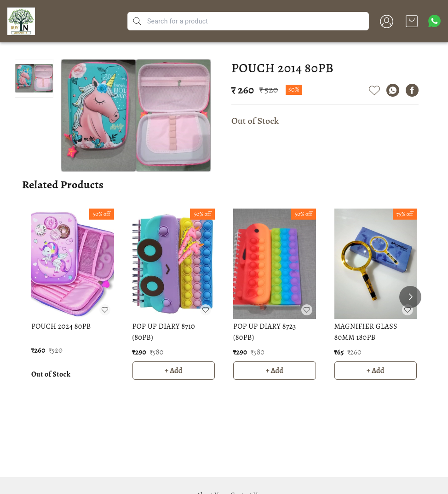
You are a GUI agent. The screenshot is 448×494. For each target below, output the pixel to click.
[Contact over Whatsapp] (434, 21)
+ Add (174, 371)
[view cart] (412, 21)
